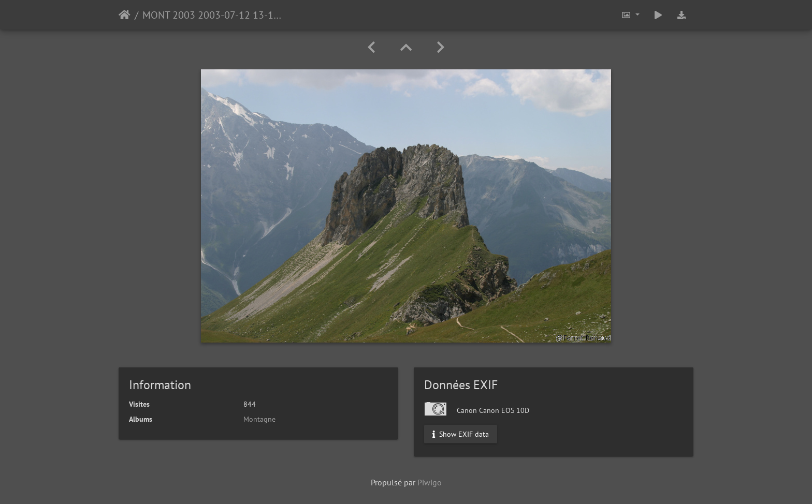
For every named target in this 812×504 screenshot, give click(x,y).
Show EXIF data (461, 434)
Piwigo (430, 482)
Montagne (259, 419)
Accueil (125, 15)
